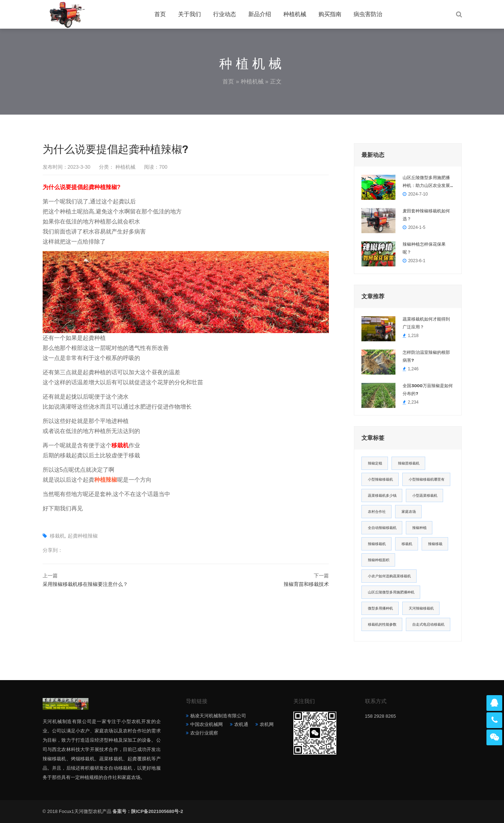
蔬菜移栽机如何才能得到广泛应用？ (426, 323)
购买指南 (330, 14)
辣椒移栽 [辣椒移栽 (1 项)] (435, 544)
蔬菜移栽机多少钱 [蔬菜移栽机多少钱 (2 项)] (382, 495)
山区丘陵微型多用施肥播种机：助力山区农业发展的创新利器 (426, 182)
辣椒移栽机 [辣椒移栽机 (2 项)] (377, 544)
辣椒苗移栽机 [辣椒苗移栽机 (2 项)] (409, 463)
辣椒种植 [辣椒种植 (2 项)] (419, 528)
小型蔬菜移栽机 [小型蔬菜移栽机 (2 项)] (425, 495)
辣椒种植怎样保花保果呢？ (424, 248)
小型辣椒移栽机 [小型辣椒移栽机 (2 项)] (380, 479)
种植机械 (295, 14)
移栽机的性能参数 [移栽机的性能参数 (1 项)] (382, 624)
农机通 (241, 724)
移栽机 (57, 536)
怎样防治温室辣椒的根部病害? (426, 356)
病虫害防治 (368, 14)
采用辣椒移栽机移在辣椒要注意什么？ (85, 584)
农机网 (267, 724)
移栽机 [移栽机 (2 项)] (407, 544)
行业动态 (225, 14)
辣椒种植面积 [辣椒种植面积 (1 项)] (379, 560)
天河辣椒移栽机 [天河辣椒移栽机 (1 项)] (421, 608)
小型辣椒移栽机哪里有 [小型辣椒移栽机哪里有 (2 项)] (427, 479)
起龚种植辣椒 (83, 536)
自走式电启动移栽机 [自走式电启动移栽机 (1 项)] (428, 624)
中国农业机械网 (207, 724)
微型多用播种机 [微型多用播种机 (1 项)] (380, 608)
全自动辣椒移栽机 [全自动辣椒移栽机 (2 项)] (382, 528)
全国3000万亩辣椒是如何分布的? (428, 390)
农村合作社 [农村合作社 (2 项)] (377, 512)
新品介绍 (260, 14)
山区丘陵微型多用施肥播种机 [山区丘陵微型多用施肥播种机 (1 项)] (391, 592)
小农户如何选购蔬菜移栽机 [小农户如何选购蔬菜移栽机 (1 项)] (389, 576)
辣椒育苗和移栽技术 (306, 584)
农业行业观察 (204, 733)
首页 (160, 14)
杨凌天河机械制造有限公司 (218, 716)
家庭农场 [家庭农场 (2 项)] (409, 512)
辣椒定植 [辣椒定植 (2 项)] (375, 463)
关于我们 (189, 14)
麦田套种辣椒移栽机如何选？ (426, 215)
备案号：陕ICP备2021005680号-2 (148, 811)
